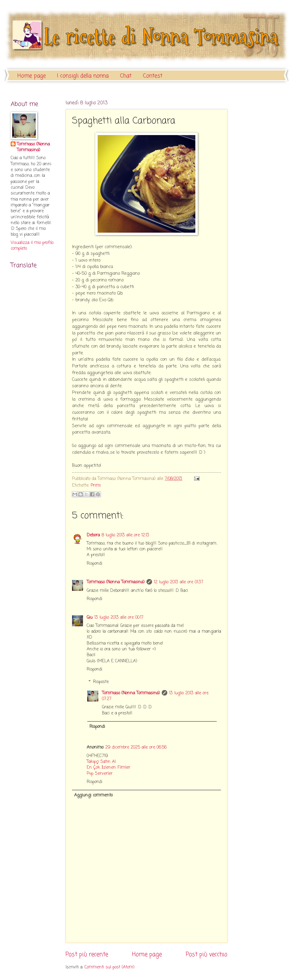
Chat (126, 76)
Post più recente (87, 955)
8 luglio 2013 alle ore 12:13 (125, 535)
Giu (90, 618)
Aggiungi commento (93, 795)
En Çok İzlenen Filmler (109, 768)
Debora (93, 535)
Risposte (101, 682)
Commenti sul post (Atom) (110, 967)
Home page (32, 76)
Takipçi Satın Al (101, 762)
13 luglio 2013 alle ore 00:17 (119, 618)
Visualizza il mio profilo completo (32, 246)
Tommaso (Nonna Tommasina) (116, 582)
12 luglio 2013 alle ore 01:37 (179, 582)
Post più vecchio (207, 955)
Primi (96, 486)
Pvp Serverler (100, 774)
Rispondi (94, 564)
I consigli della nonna (83, 76)
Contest (153, 76)
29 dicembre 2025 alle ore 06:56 (136, 748)
